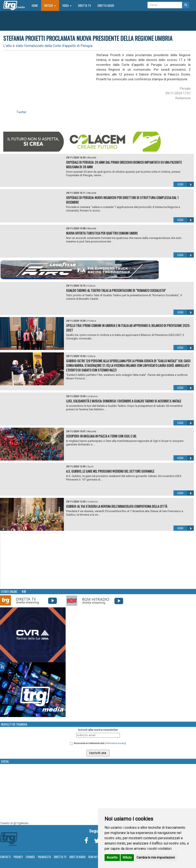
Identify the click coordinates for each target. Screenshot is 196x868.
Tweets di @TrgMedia (14, 823)
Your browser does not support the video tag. (33, 561)
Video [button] (67, 5)
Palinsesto (44, 857)
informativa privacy (115, 743)
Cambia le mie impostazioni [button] (156, 857)
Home (36, 5)
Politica (92, 321)
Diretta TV (85, 5)
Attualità (92, 158)
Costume (93, 396)
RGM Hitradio (96, 857)
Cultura (91, 286)
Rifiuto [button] (127, 857)
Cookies (30, 857)
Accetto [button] (112, 857)
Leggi (186, 184)
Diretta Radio (106, 5)
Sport (90, 467)
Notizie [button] (50, 5)
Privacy (18, 857)
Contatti (5, 857)
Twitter (21, 112)
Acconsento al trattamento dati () (100, 743)
